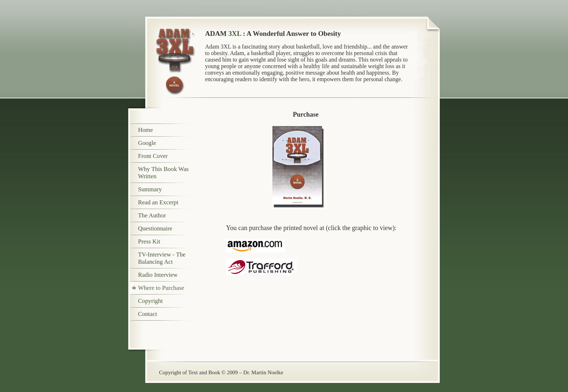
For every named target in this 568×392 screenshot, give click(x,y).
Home (145, 130)
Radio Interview (158, 275)
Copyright (150, 301)
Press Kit (149, 241)
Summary (150, 189)
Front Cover (153, 156)
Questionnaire (155, 228)
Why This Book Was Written (163, 173)
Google (147, 143)
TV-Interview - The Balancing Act (162, 258)
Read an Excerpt (158, 202)
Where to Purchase (161, 288)
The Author (152, 215)
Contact (147, 314)
